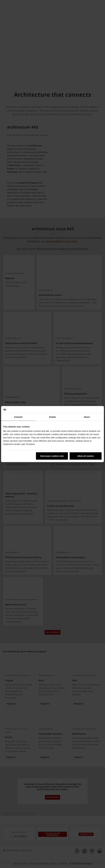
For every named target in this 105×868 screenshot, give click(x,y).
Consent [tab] (18, 417)
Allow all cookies (86, 456)
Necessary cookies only (52, 456)
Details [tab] (52, 417)
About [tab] (87, 417)
